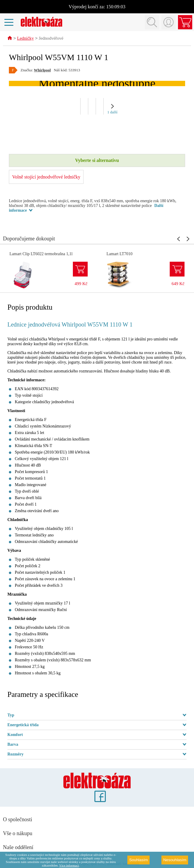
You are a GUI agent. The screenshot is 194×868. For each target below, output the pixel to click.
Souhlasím (138, 860)
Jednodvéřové (51, 39)
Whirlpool (42, 70)
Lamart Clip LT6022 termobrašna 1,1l (41, 254)
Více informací (69, 865)
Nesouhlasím (175, 860)
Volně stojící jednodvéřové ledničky (46, 177)
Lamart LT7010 (120, 254)
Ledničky (26, 39)
